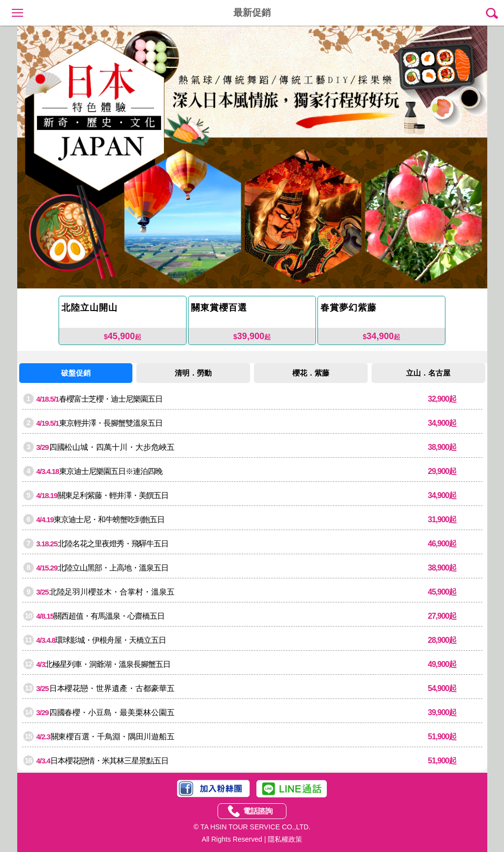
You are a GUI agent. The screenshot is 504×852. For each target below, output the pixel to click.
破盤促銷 (76, 373)
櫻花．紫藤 (311, 373)
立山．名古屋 (428, 373)
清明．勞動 (193, 373)
